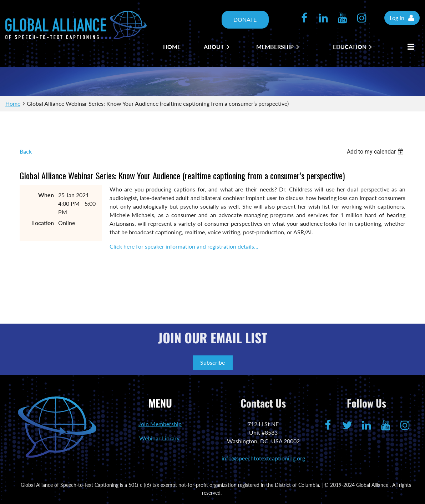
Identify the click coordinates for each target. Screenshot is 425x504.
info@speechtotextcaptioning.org (263, 458)
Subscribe (212, 362)
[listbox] (376, 152)
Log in (397, 18)
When (46, 195)
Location (43, 223)
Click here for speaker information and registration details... (184, 246)
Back (26, 151)
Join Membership (160, 424)
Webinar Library (159, 438)
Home (13, 103)
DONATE (245, 19)
